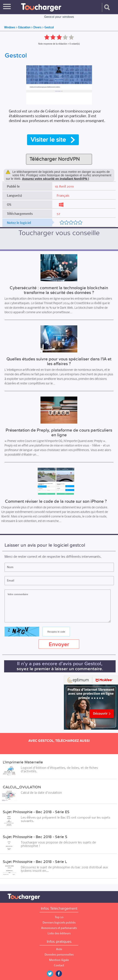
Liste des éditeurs (59, 933)
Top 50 (59, 917)
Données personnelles (59, 955)
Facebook (62, 974)
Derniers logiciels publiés (59, 923)
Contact (59, 965)
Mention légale (59, 960)
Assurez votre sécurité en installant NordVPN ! (56, 179)
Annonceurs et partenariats (59, 928)
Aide (59, 949)
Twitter (52, 974)
